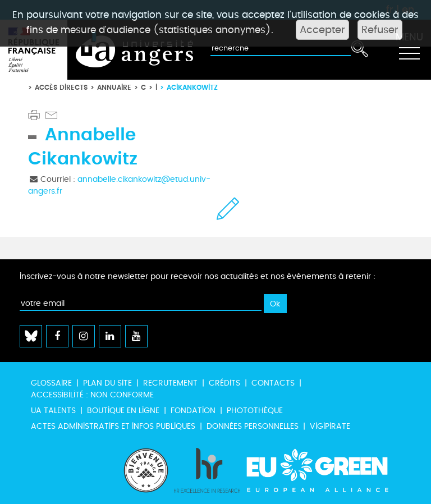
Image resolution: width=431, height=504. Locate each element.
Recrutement (170, 383)
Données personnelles (253, 426)
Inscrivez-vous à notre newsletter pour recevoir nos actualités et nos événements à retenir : (198, 276)
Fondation (193, 411)
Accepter (322, 30)
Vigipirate (330, 426)
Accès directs (61, 87)
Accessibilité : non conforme (92, 395)
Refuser (380, 30)
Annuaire (114, 87)
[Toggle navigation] (409, 50)
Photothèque (255, 411)
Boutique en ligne (123, 411)
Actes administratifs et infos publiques (113, 426)
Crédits (224, 383)
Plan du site (107, 383)
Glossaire (51, 383)
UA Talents (53, 411)
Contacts (273, 383)
